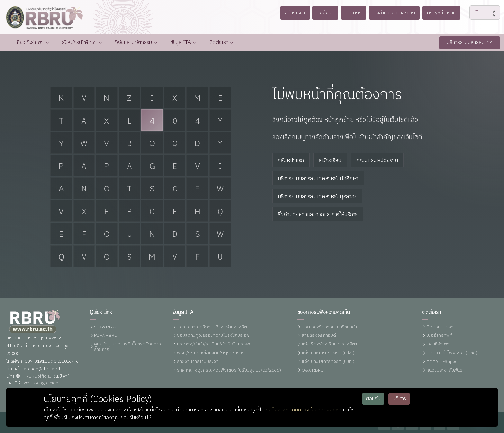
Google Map (46, 383)
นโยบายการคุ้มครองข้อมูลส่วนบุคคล (305, 410)
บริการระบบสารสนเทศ (470, 43)
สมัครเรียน (330, 160)
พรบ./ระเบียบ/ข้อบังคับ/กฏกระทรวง (211, 353)
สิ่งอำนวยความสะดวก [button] (396, 13)
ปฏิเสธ (399, 399)
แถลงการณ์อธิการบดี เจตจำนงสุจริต (212, 327)
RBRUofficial (38, 377)
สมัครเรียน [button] (291, 13)
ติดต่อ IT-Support (444, 362)
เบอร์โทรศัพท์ (439, 336)
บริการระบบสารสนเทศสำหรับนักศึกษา (318, 178)
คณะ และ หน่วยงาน (377, 160)
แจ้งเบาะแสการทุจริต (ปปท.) (328, 362)
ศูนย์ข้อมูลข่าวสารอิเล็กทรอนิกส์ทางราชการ (128, 347)
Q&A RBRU (313, 370)
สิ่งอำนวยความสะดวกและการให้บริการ (318, 214)
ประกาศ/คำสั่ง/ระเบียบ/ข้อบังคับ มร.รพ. (214, 344)
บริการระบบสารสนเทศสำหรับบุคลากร (317, 196)
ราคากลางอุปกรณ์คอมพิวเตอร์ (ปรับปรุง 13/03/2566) (229, 370)
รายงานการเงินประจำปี (199, 362)
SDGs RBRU (106, 327)
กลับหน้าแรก (291, 160)
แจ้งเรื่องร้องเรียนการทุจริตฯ (329, 344)
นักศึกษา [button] (323, 13)
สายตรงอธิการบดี (319, 336)
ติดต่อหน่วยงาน (441, 327)
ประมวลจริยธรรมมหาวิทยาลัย (329, 327)
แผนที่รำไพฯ (438, 344)
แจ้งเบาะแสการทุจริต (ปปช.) (328, 353)
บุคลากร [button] (353, 13)
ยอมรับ (373, 399)
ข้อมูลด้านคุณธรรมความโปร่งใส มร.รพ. (214, 336)
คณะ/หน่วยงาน (445, 13)
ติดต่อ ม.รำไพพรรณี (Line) (452, 353)
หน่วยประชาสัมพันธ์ (444, 370)
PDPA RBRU (106, 336)
